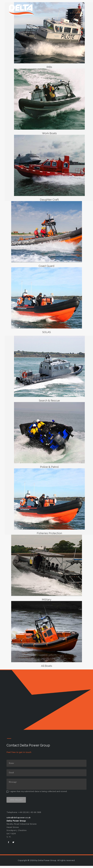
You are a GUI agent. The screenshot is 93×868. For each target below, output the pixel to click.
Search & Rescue (49, 401)
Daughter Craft (49, 200)
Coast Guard (47, 266)
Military (46, 601)
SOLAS (47, 333)
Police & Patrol (49, 468)
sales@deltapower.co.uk (19, 820)
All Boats (46, 667)
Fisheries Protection (49, 534)
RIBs (49, 67)
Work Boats (49, 133)
